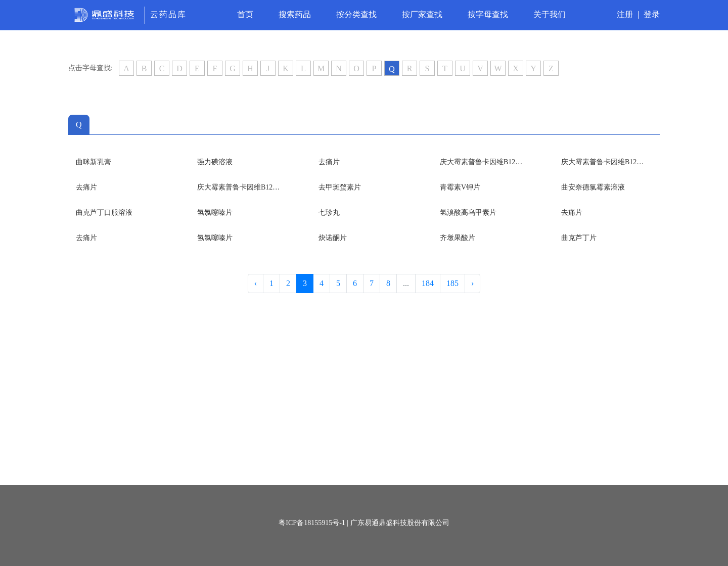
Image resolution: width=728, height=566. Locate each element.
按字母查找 (488, 14)
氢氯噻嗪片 (215, 213)
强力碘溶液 (215, 162)
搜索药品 (295, 14)
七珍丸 (329, 213)
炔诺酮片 (333, 238)
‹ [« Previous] (256, 283)
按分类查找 (356, 14)
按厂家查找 (422, 14)
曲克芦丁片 (579, 238)
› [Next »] (472, 283)
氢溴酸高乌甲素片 (468, 213)
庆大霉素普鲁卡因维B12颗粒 (483, 162)
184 (428, 283)
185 (452, 283)
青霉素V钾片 (460, 187)
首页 (245, 14)
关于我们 (550, 14)
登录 (652, 14)
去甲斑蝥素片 (340, 187)
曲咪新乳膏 (94, 162)
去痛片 (329, 162)
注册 (625, 14)
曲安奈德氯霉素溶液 (593, 187)
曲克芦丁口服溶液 (104, 213)
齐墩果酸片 (458, 238)
